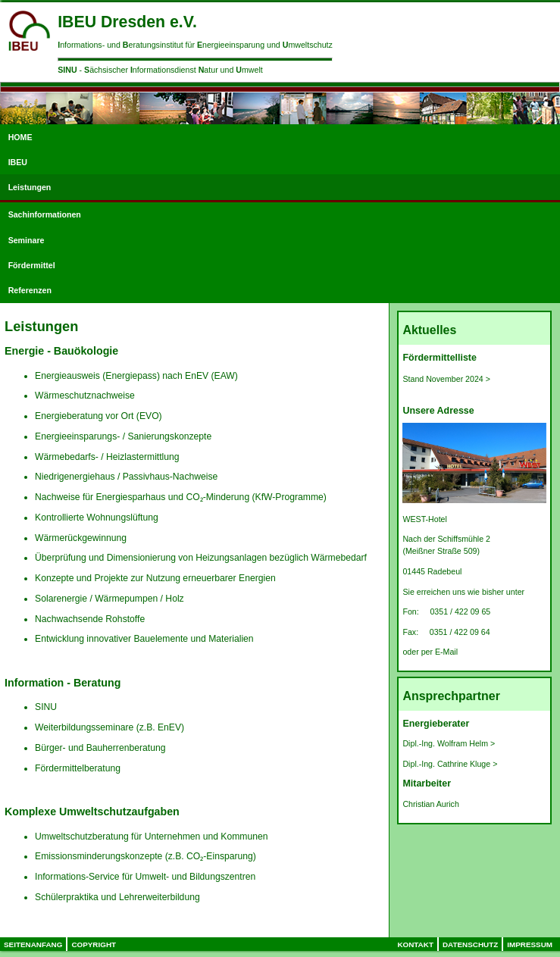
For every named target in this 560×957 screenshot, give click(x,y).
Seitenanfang (33, 944)
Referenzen (30, 290)
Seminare (27, 240)
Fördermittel (32, 265)
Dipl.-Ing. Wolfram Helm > (449, 743)
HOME (20, 137)
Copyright (94, 944)
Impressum (530, 944)
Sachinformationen (45, 214)
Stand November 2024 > (446, 379)
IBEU (18, 162)
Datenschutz (470, 944)
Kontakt (415, 944)
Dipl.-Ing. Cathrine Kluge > (450, 764)
